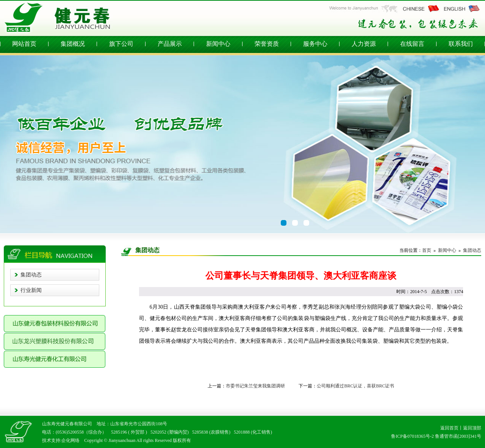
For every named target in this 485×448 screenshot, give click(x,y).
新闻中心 (218, 44)
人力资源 (364, 44)
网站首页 (24, 44)
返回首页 (449, 428)
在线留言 (412, 44)
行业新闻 (31, 290)
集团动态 (31, 275)
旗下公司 (121, 44)
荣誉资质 (267, 44)
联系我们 (461, 44)
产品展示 (170, 44)
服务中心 (315, 44)
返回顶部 (472, 428)
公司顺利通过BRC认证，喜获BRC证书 (355, 386)
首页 (427, 250)
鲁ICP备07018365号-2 (412, 436)
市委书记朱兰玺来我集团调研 (255, 386)
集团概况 (73, 44)
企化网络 (70, 440)
